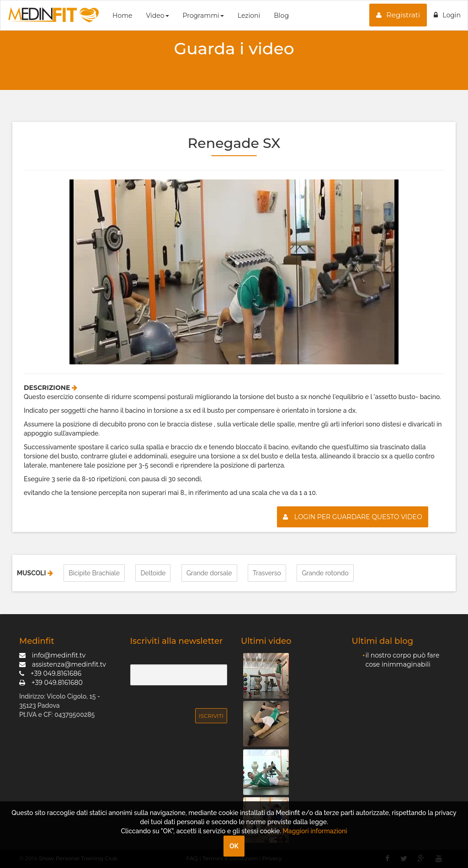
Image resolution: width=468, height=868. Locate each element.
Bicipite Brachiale (94, 573)
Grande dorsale (209, 573)
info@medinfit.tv (52, 655)
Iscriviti (211, 716)
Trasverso (267, 573)
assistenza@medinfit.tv (63, 664)
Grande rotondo (325, 573)
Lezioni (249, 16)
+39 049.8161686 (50, 673)
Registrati (398, 15)
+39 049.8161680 (51, 683)
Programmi (203, 16)
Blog (281, 16)
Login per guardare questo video (353, 517)
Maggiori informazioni (315, 831)
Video (157, 16)
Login (447, 15)
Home (122, 16)
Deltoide (153, 573)
